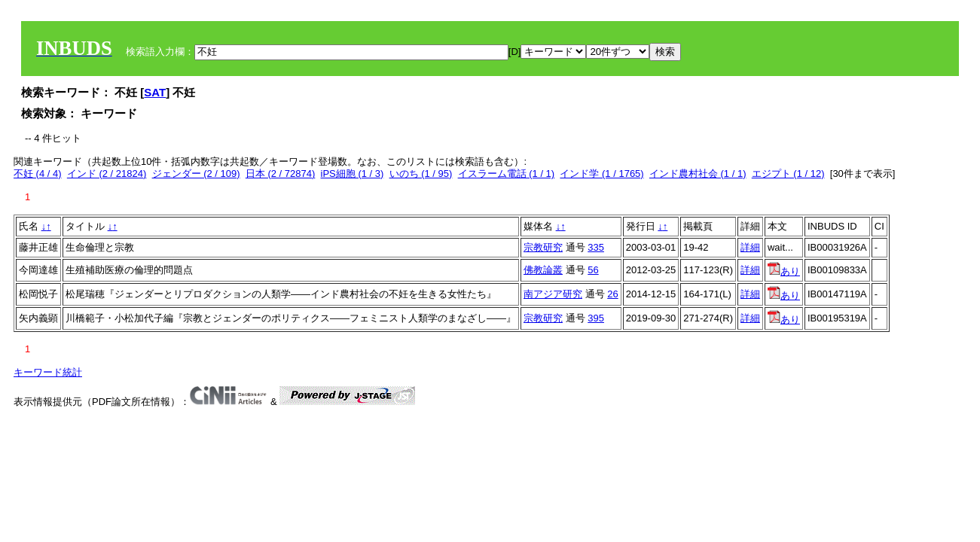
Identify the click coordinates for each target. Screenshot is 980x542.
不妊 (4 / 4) (38, 174)
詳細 (750, 247)
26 (612, 294)
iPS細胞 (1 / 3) (353, 174)
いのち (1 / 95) (421, 174)
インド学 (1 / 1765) (601, 174)
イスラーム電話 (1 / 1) (507, 174)
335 (596, 247)
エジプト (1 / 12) (788, 174)
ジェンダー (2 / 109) (196, 174)
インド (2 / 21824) (107, 174)
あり (784, 271)
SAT (155, 92)
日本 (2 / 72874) (281, 174)
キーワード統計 (48, 372)
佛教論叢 (543, 270)
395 (596, 318)
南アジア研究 (553, 294)
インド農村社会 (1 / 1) (698, 174)
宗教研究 (543, 247)
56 (593, 270)
